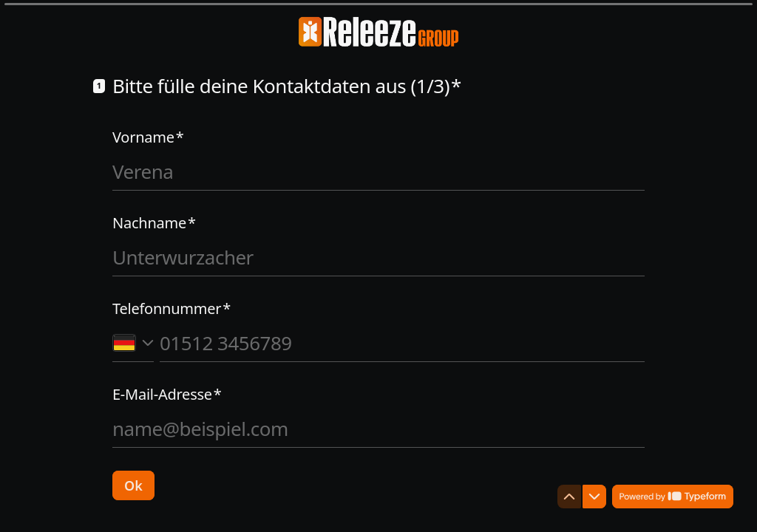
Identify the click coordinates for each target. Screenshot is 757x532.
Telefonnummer (172, 309)
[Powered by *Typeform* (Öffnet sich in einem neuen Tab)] (673, 497)
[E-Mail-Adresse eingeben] (378, 429)
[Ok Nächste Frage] (133, 485)
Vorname (148, 137)
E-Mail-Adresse (167, 395)
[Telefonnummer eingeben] (402, 343)
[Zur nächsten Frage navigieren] (594, 497)
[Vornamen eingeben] (378, 171)
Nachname (154, 223)
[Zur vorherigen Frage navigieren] (569, 497)
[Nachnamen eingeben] (378, 257)
